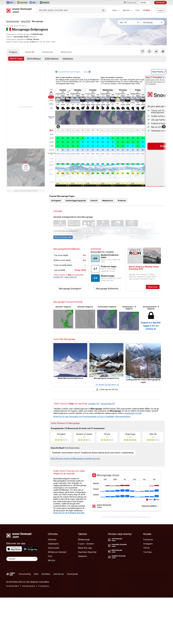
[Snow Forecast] (19, 10)
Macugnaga (38, 21)
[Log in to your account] (161, 10)
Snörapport (56, 200)
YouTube (147, 552)
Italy (26, 21)
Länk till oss (59, 574)
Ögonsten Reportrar (87, 552)
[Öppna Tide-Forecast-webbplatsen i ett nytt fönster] (34, 3)
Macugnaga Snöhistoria (107, 289)
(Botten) (52, 59)
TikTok (146, 548)
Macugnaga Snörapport (70, 289)
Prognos (13, 52)
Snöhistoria (47, 52)
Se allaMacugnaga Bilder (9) (107, 385)
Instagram (148, 544)
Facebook (148, 540)
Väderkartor (68, 59)
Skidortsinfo (66, 52)
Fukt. (52, 150)
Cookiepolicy (44, 586)
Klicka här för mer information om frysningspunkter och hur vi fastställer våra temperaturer (92, 416)
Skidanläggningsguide (76, 200)
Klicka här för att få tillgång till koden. (69, 513)
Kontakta (46, 574)
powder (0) (58, 277)
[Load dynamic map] (26, 167)
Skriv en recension (76, 463)
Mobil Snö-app (85, 548)
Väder (116, 10)
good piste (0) (71, 277)
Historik (94, 200)
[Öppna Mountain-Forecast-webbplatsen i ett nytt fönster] (22, 3)
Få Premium (160, 3)
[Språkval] (145, 3)
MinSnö (52, 560)
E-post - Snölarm (86, 544)
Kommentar (72, 574)
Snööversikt (54, 548)
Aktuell (30, 52)
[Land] (129, 22)
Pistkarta (122, 200)
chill (52, 146)
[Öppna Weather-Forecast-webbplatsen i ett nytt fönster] (45, 3)
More (51, 118)
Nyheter (127, 10)
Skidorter (52, 540)
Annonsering (25, 574)
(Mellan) (34, 59)
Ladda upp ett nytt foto (107, 389)
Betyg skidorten (58, 463)
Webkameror (108, 200)
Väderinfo (82, 556)
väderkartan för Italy (133, 413)
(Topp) (16, 59)
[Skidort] (153, 22)
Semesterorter (13, 21)
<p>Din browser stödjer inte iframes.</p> (126, 492)
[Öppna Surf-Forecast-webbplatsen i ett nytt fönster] (11, 3)
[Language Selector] (22, 559)
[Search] (104, 10)
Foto (137, 10)
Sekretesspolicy (29, 586)
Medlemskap (84, 540)
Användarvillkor (13, 586)
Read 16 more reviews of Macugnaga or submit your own (75, 458)
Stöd (36, 574)
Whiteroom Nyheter (57, 552)
